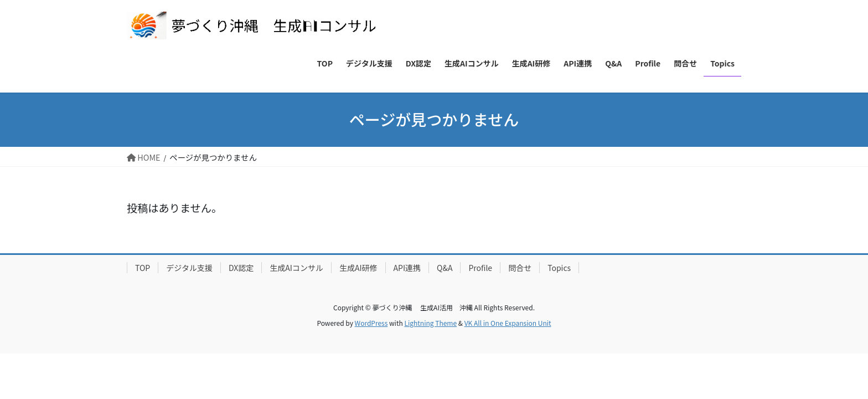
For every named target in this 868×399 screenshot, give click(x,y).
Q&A (445, 268)
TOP (143, 268)
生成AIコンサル (296, 268)
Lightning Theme (430, 323)
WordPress (371, 323)
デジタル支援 (189, 268)
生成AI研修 (358, 268)
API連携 (407, 268)
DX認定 (241, 268)
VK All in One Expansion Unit (508, 323)
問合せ (520, 268)
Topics (559, 268)
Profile (480, 268)
